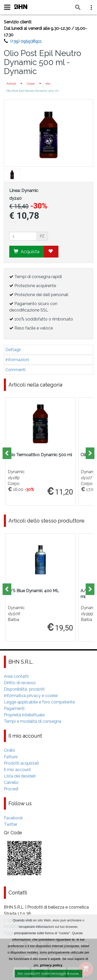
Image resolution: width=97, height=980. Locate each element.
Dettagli (13, 350)
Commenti (15, 370)
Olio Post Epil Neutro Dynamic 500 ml (32, 91)
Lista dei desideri (20, 776)
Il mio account (17, 770)
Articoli (11, 84)
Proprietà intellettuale (24, 715)
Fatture (11, 757)
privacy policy (51, 965)
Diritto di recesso (20, 683)
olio (48, 84)
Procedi (11, 789)
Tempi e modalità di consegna (33, 721)
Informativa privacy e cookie (31, 696)
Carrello (11, 782)
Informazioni (17, 360)
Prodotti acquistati (21, 763)
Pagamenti (14, 708)
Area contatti (16, 676)
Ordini (9, 750)
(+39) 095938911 (26, 41)
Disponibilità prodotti (24, 689)
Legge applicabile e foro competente (39, 702)
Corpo (31, 84)
